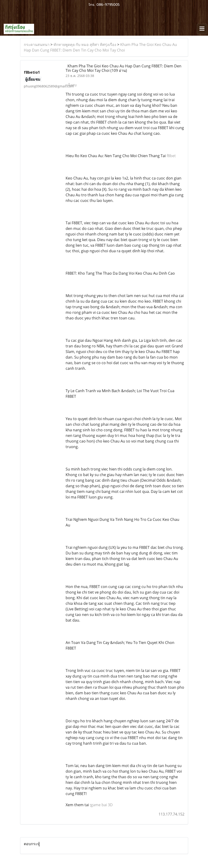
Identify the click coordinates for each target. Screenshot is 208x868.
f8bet (171, 156)
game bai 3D (102, 805)
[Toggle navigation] (202, 29)
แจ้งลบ (71, 85)
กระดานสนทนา (37, 45)
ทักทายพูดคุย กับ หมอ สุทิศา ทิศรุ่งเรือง (85, 45)
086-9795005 (108, 5)
